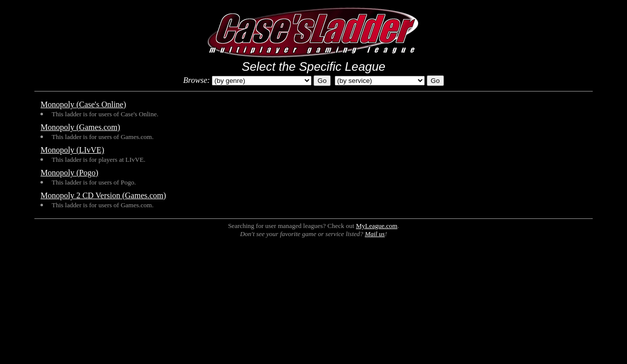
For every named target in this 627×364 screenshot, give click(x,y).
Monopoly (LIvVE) (72, 150)
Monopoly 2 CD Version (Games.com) (103, 195)
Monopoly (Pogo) (69, 173)
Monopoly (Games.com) (80, 127)
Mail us (375, 234)
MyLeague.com (377, 226)
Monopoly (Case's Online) (83, 104)
